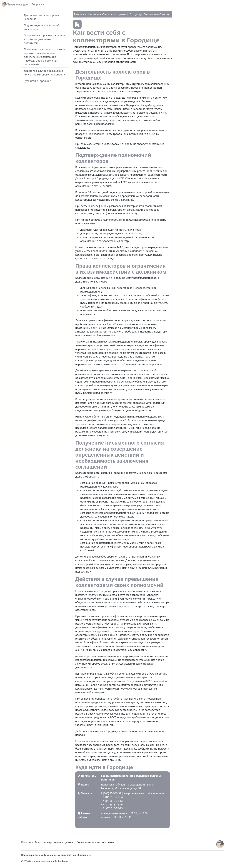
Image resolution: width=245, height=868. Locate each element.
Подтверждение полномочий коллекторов (42, 27)
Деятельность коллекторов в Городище (41, 17)
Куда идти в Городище (37, 81)
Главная (79, 14)
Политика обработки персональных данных (48, 842)
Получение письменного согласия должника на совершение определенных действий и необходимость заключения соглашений (45, 57)
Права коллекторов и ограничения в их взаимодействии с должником (45, 39)
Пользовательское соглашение (95, 842)
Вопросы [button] (37, 4)
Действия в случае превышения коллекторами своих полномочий (44, 73)
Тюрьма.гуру (15, 4)
